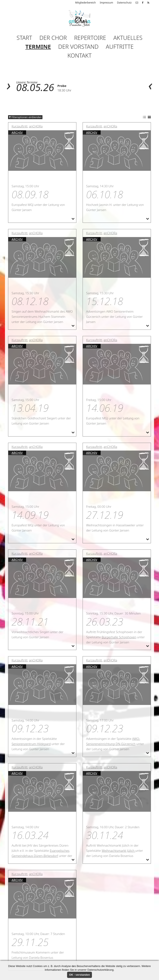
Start (24, 38)
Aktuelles (128, 38)
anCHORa (36, 126)
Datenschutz (124, 3)
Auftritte (120, 47)
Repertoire (90, 38)
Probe (62, 86)
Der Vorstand (78, 47)
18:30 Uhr (64, 90)
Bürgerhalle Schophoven (119, 637)
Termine (38, 47)
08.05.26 (35, 87)
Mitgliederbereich (86, 3)
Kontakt (79, 55)
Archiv (17, 132)
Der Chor (53, 38)
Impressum (106, 3)
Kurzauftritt (20, 126)
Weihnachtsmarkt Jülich (118, 851)
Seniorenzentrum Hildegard (31, 744)
